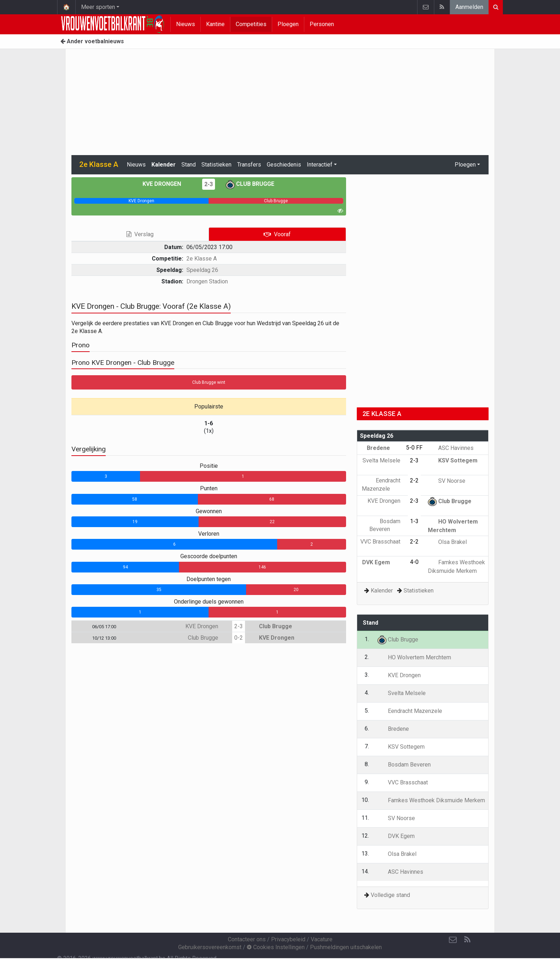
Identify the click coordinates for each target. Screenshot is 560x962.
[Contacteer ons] (453, 940)
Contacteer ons (247, 939)
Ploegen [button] (465, 165)
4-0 (414, 562)
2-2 (414, 480)
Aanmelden (469, 7)
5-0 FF (414, 448)
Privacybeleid (288, 939)
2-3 (209, 184)
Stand (189, 165)
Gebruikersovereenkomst (210, 947)
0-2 (239, 638)
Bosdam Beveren (404, 765)
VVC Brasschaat (403, 782)
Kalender (164, 165)
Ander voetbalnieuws (92, 41)
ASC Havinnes (451, 448)
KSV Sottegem (453, 460)
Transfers (249, 165)
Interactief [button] (320, 165)
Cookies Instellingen (276, 947)
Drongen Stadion (207, 281)
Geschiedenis (284, 165)
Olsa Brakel (447, 542)
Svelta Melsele (402, 693)
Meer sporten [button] (98, 7)
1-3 (414, 521)
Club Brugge (250, 184)
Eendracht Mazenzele (410, 711)
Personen (322, 24)
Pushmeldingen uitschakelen (346, 947)
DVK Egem (381, 562)
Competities (251, 24)
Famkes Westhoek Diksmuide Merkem (431, 800)
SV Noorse (447, 481)
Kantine (215, 24)
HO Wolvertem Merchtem (414, 657)
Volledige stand (390, 895)
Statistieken (216, 165)
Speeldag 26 (202, 270)
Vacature (322, 939)
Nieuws (186, 24)
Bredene (384, 448)
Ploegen (288, 24)
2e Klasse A (202, 259)
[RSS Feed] (467, 940)
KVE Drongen (167, 184)
